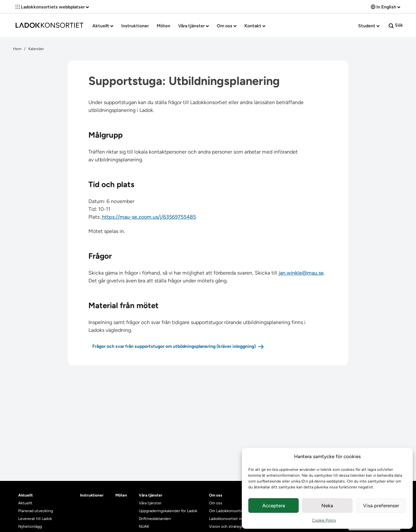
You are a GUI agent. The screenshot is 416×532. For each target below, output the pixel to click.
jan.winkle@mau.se (301, 273)
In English (386, 7)
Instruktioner (135, 26)
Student (369, 26)
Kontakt (255, 26)
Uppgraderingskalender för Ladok (168, 511)
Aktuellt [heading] (26, 495)
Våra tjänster (194, 26)
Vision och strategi (226, 526)
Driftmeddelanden (155, 519)
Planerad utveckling (36, 511)
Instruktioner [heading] (92, 495)
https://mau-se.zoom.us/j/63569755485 (148, 217)
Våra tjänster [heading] (151, 495)
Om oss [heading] (216, 495)
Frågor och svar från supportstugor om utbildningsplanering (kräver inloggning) (174, 346)
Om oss (227, 26)
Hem (17, 49)
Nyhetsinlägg (30, 526)
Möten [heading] (121, 495)
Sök (396, 25)
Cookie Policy (324, 520)
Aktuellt (103, 26)
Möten (163, 26)
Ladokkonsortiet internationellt (237, 519)
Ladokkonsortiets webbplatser (52, 7)
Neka (327, 506)
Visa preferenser (381, 506)
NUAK (144, 526)
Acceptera (274, 506)
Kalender (36, 49)
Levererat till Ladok (35, 519)
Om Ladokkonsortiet (227, 511)
